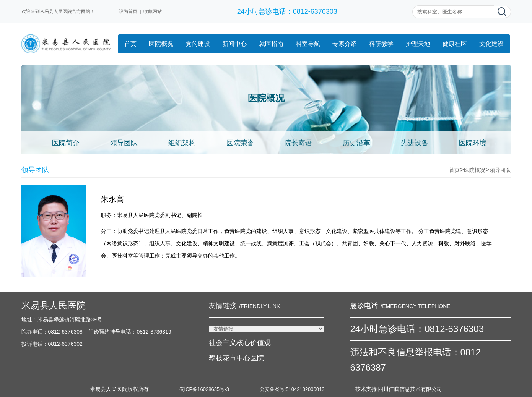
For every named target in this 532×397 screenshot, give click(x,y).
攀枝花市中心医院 (236, 358)
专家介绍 (345, 44)
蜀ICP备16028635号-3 (204, 389)
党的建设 (198, 44)
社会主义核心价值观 (240, 343)
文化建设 (491, 44)
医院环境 (473, 143)
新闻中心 (234, 44)
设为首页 (128, 11)
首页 (130, 44)
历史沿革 (356, 143)
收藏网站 (153, 11)
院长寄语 (298, 143)
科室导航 (308, 44)
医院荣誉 (240, 143)
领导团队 (124, 143)
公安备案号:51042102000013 (292, 389)
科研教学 (381, 44)
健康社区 (455, 44)
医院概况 (161, 44)
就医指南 (271, 44)
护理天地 (418, 44)
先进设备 (415, 143)
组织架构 (182, 143)
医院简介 (66, 143)
